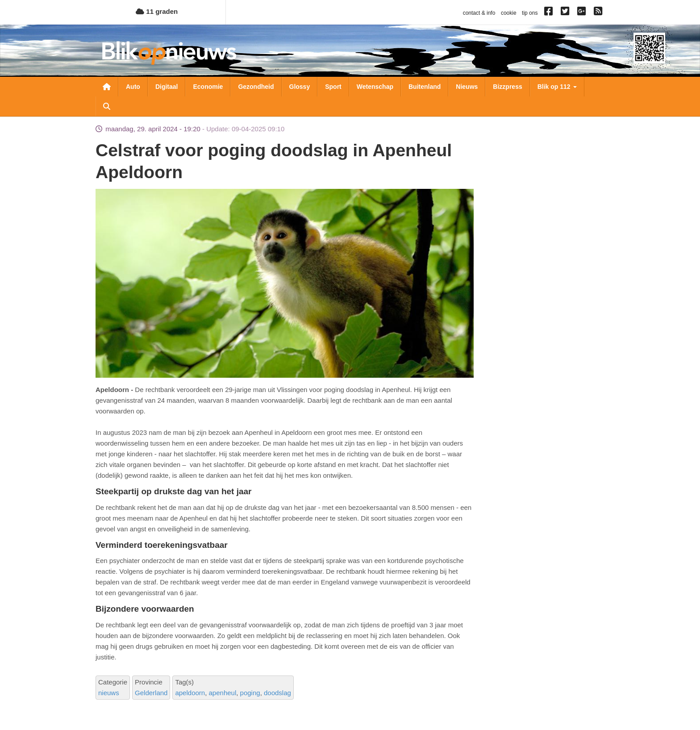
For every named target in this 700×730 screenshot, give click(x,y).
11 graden (157, 11)
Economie (208, 87)
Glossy (300, 87)
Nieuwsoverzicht (107, 87)
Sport (333, 87)
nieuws (109, 693)
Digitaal (167, 87)
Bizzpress (507, 87)
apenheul (223, 693)
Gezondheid (256, 87)
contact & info (479, 13)
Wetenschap (375, 87)
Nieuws (467, 87)
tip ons (530, 13)
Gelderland (151, 693)
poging (250, 693)
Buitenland (425, 87)
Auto (133, 87)
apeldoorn (190, 693)
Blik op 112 (557, 87)
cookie (509, 13)
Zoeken (107, 106)
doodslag (277, 693)
